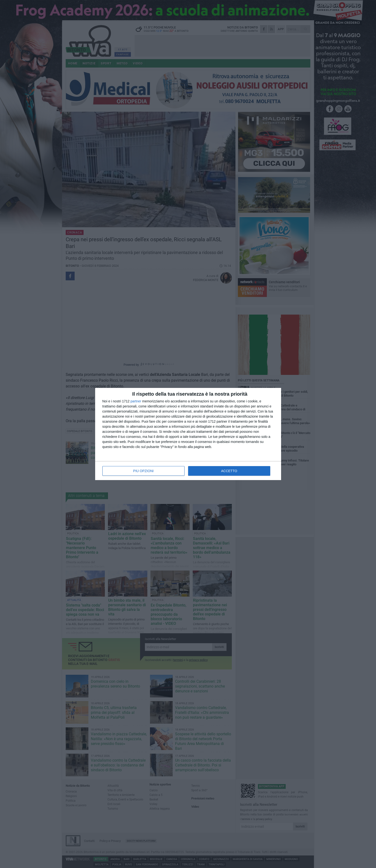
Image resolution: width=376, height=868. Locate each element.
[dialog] (188, 434)
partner (136, 401)
